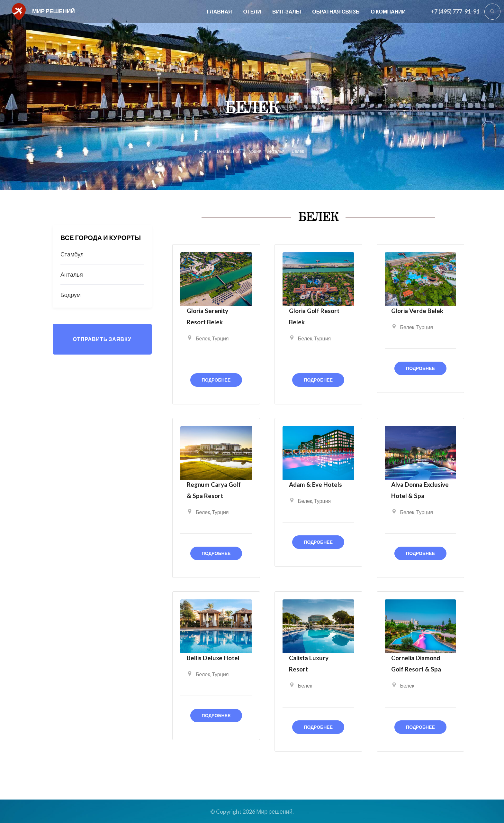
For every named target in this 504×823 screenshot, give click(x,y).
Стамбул (72, 254)
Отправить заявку (102, 339)
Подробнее (216, 380)
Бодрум (71, 295)
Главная (220, 11)
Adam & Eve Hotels (315, 484)
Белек (203, 338)
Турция (220, 338)
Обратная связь (336, 11)
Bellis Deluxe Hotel (213, 658)
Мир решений (54, 11)
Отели (252, 11)
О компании (388, 11)
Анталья (72, 274)
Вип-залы (287, 11)
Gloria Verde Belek (417, 311)
